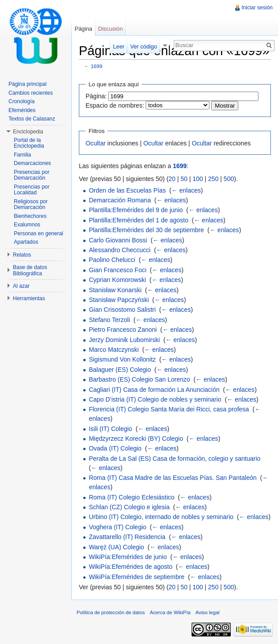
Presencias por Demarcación (32, 175)
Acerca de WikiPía (170, 612)
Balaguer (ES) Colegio (120, 370)
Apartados (26, 242)
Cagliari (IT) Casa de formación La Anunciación (154, 390)
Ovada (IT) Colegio (115, 448)
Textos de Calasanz (32, 119)
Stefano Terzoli (109, 320)
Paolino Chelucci (112, 260)
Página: (96, 96)
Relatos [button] (22, 255)
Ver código (143, 46)
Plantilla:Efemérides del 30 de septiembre (146, 230)
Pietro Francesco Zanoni (123, 330)
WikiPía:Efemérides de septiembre (137, 577)
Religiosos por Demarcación (31, 205)
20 (172, 179)
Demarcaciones (32, 163)
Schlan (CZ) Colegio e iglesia (129, 507)
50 (184, 179)
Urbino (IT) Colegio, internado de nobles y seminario (161, 517)
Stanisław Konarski (115, 290)
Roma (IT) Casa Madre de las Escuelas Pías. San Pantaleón (173, 478)
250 (213, 179)
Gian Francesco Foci (117, 270)
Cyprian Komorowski (117, 280)
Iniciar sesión (257, 8)
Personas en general (39, 233)
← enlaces (186, 190)
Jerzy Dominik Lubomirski (124, 340)
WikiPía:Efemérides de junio (128, 557)
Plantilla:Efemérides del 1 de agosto (138, 220)
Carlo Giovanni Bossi (118, 240)
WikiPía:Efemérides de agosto (131, 567)
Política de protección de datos (111, 612)
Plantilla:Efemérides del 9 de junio (136, 210)
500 (229, 179)
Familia (22, 155)
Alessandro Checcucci (120, 250)
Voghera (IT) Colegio (117, 527)
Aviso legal (208, 612)
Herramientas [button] (29, 298)
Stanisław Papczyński (119, 300)
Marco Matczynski (114, 350)
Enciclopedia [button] (28, 132)
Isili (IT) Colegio (110, 429)
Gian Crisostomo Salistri (122, 310)
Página (83, 29)
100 (198, 179)
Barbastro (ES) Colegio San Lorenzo (139, 379)
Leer (119, 46)
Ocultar (96, 143)
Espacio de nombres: (115, 105)
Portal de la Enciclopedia (29, 143)
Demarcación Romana (120, 200)
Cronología (22, 101)
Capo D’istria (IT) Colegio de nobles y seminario (155, 399)
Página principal (27, 84)
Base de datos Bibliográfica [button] (30, 270)
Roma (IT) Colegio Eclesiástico (131, 497)
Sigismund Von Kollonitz (122, 359)
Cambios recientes (31, 93)
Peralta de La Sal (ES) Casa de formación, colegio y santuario (174, 459)
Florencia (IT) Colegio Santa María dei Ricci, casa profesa (169, 409)
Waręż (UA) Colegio (116, 547)
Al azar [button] (21, 286)
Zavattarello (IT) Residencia (127, 537)
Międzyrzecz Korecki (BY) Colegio (136, 439)
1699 (97, 66)
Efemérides (22, 110)
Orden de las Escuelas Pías (127, 190)
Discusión (110, 29)
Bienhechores (30, 216)
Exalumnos (27, 225)
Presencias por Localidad (32, 190)
